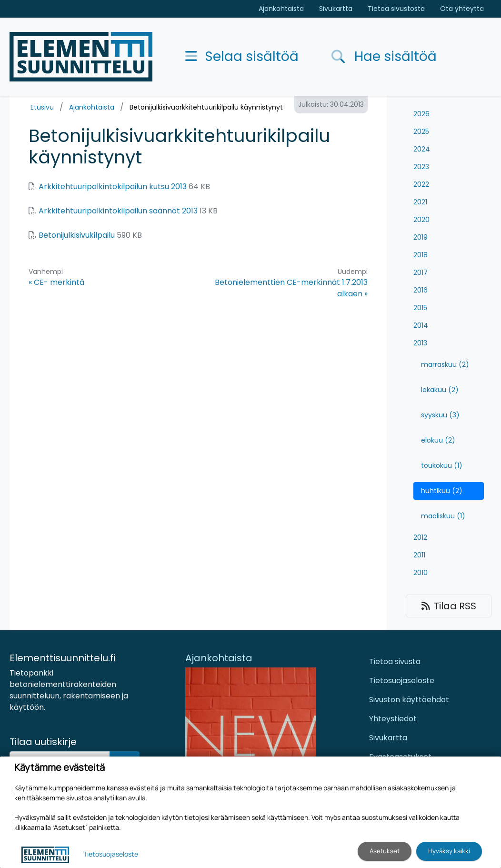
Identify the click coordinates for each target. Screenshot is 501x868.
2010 (421, 573)
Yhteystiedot (393, 719)
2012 (420, 537)
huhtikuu (442, 491)
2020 (421, 220)
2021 (420, 202)
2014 (421, 325)
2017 (421, 273)
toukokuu (442, 465)
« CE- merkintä (56, 282)
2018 (421, 255)
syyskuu (440, 415)
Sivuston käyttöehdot (409, 700)
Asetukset (385, 851)
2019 (421, 237)
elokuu (438, 440)
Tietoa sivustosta (396, 9)
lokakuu (440, 390)
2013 (420, 343)
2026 (421, 114)
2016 (421, 290)
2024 (422, 149)
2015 (420, 308)
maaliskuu (443, 516)
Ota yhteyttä (462, 9)
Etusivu (42, 107)
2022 (421, 184)
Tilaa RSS (449, 606)
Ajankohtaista (281, 9)
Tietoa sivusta (395, 661)
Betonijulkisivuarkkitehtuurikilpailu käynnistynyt (206, 107)
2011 (419, 555)
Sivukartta (336, 9)
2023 (421, 167)
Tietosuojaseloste (402, 681)
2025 (421, 131)
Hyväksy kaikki (449, 851)
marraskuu (445, 364)
